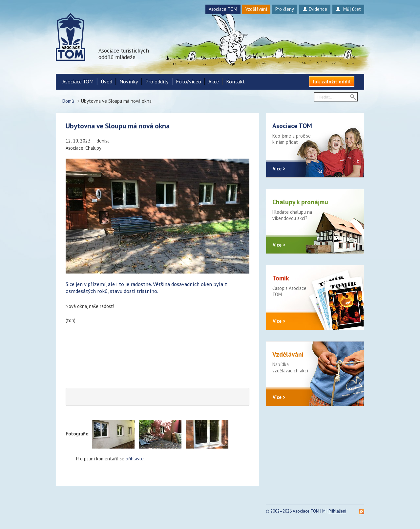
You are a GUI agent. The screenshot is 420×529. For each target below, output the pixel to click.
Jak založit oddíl (332, 81)
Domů (68, 101)
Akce (214, 81)
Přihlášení (337, 511)
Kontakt (235, 81)
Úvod (106, 81)
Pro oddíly (157, 81)
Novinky (129, 81)
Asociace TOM (223, 9)
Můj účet (348, 9)
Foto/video (189, 81)
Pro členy (285, 9)
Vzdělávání (256, 9)
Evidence (315, 9)
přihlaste (135, 459)
